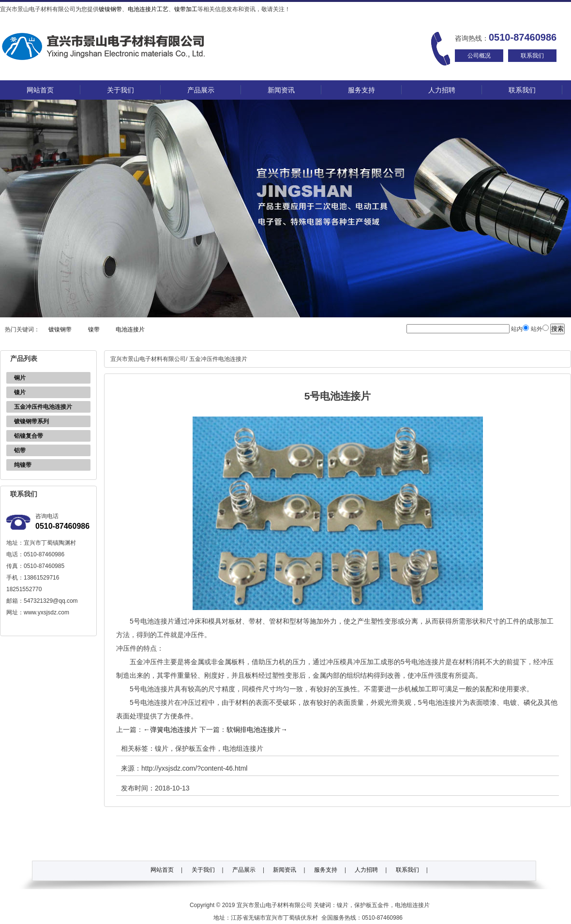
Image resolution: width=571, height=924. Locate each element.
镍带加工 (186, 9)
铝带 (20, 450)
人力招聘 (442, 90)
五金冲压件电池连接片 (43, 407)
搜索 (557, 329)
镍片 (20, 392)
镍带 (94, 329)
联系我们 (532, 56)
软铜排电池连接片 (257, 730)
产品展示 (201, 90)
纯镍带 (23, 465)
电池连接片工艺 (148, 9)
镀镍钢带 (110, 9)
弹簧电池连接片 (170, 730)
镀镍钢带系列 (31, 421)
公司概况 (479, 56)
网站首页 (40, 90)
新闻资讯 (281, 90)
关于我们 (120, 90)
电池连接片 (130, 329)
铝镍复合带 (29, 436)
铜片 (20, 378)
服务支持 (361, 90)
